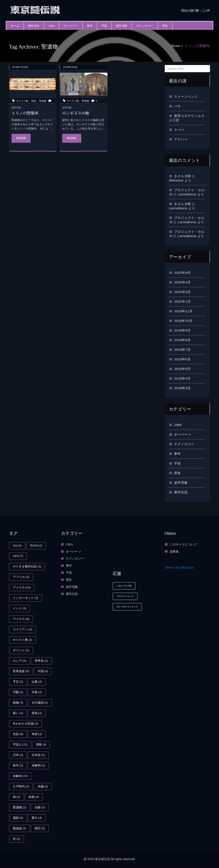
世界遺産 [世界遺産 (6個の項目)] (21, 671)
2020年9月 (182, 273)
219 (205, 10)
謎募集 (174, 552)
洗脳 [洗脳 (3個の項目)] (43, 786)
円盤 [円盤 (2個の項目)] (18, 692)
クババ (179, 130)
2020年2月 (182, 292)
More (21, 138)
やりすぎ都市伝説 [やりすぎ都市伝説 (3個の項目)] (27, 567)
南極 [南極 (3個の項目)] (18, 703)
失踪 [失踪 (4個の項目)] (18, 734)
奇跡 (34, 101)
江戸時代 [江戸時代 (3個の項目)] (21, 786)
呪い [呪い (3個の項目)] (18, 713)
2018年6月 (182, 359)
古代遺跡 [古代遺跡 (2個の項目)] (40, 703)
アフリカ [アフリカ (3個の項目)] (21, 577)
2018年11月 (183, 311)
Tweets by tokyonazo (179, 567)
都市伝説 (34, 26)
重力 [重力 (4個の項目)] (37, 818)
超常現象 (122, 26)
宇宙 (104, 26)
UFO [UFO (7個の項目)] (18, 556)
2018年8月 (182, 340)
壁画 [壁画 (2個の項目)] (37, 713)
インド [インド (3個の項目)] (19, 608)
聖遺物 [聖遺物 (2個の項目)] (19, 807)
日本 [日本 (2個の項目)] (18, 755)
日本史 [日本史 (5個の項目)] (38, 755)
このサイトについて (183, 545)
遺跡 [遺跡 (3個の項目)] (18, 818)
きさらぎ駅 (183, 176)
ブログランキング (125, 596)
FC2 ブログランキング (127, 607)
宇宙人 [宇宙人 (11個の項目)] (20, 745)
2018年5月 (182, 369)
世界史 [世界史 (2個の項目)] (41, 661)
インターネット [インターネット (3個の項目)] (25, 598)
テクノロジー (145, 26)
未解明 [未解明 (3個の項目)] (38, 766)
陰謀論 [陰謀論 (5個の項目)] (19, 828)
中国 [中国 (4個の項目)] (43, 671)
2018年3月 (182, 388)
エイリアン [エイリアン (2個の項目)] (22, 629)
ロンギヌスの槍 (76, 113)
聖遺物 (43, 101)
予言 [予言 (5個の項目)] (18, 682)
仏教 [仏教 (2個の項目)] (37, 682)
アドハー (181, 139)
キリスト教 (22, 101)
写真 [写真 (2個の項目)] (37, 692)
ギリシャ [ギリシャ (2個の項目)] (21, 650)
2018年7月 (182, 350)
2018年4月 (182, 378)
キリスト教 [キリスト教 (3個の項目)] (22, 640)
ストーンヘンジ (186, 97)
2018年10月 (183, 321)
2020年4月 (182, 282)
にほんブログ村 (124, 586)
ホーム (15, 26)
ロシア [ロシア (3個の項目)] (19, 661)
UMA (52, 26)
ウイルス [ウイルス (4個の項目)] (21, 619)
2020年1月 (182, 301)
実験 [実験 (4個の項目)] (41, 745)
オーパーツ (71, 26)
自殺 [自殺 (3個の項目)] (40, 807)
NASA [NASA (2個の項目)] (36, 546)
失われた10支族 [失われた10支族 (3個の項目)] (25, 724)
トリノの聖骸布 (197, 46)
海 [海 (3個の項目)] (16, 797)
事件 (90, 26)
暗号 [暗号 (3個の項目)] (18, 766)
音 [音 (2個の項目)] (16, 839)
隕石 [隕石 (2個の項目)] (40, 828)
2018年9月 (182, 330)
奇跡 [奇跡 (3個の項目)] (37, 734)
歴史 (165, 26)
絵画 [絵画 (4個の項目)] (34, 797)
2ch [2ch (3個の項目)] (17, 546)
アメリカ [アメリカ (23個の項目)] (22, 587)
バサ (178, 106)
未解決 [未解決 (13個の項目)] (20, 776)
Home (176, 46)
